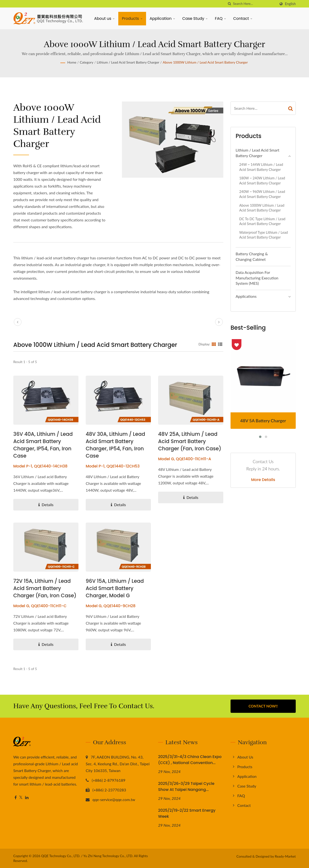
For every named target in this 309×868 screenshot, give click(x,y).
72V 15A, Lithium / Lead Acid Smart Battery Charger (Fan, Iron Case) (45, 588)
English (290, 4)
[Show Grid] (214, 344)
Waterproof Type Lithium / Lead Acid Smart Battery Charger (263, 235)
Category (86, 62)
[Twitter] (21, 798)
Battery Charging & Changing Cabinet (252, 256)
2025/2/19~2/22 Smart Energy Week (187, 813)
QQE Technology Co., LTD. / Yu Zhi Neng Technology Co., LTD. (87, 856)
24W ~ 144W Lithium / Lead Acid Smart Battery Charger (261, 167)
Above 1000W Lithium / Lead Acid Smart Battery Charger (205, 62)
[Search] (254, 4)
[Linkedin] (27, 798)
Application (162, 18)
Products (132, 18)
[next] (219, 322)
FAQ (220, 18)
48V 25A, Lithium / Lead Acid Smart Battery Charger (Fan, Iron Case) (190, 441)
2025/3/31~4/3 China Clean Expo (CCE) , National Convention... (190, 760)
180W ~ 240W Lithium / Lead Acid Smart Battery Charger (262, 181)
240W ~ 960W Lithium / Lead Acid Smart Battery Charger (262, 194)
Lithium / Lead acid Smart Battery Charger (128, 62)
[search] (229, 4)
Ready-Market (285, 856)
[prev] (18, 322)
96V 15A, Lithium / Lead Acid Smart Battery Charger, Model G (115, 588)
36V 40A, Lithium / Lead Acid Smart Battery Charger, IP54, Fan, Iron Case (43, 445)
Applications (246, 296)
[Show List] (220, 344)
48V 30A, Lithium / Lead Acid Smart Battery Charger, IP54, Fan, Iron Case (116, 445)
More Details (263, 480)
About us (104, 18)
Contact (243, 18)
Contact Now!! (263, 706)
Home (72, 62)
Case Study (195, 18)
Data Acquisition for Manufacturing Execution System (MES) (257, 278)
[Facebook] (16, 798)
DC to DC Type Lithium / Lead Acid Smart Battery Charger (262, 221)
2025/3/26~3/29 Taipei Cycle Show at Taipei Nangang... (186, 787)
